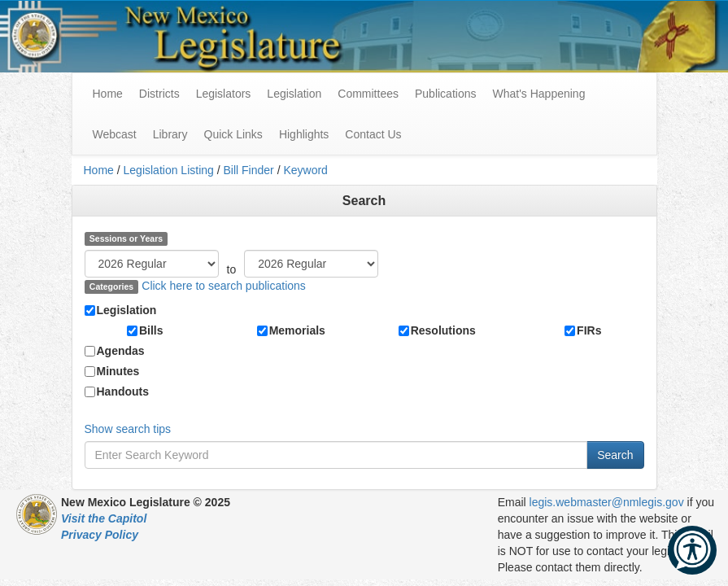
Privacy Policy (100, 535)
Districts (159, 94)
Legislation (294, 94)
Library (170, 134)
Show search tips (128, 429)
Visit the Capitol (104, 518)
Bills (151, 330)
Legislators (224, 94)
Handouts (123, 391)
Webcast (115, 134)
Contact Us (373, 134)
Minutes (118, 371)
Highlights (304, 134)
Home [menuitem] (108, 94)
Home (99, 170)
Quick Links (233, 134)
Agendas (121, 351)
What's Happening (538, 94)
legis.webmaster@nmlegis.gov (607, 502)
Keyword (305, 170)
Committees (368, 94)
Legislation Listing (169, 170)
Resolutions (443, 330)
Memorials (297, 330)
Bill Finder (249, 170)
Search (615, 455)
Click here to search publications (224, 286)
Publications (446, 94)
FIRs (589, 330)
